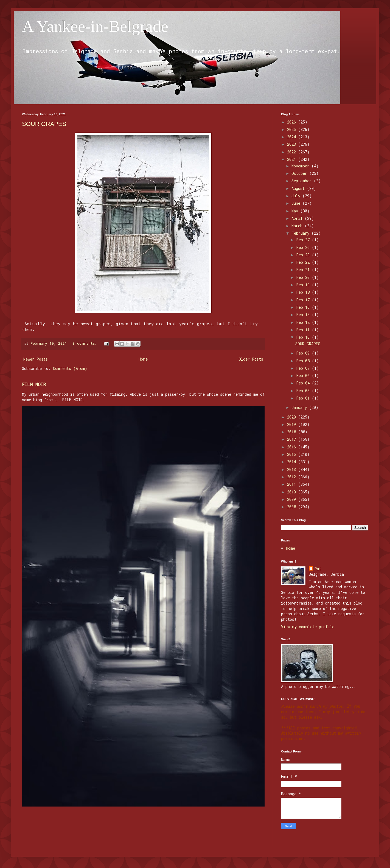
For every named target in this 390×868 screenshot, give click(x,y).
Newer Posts (36, 359)
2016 (293, 447)
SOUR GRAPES (44, 124)
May (296, 211)
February (301, 233)
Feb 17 (304, 300)
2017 (293, 439)
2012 (293, 477)
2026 (293, 122)
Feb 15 (304, 315)
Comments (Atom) (70, 368)
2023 (293, 144)
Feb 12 (304, 322)
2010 (293, 492)
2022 (293, 152)
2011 (293, 484)
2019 (293, 424)
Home (143, 359)
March (298, 226)
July (297, 196)
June (297, 203)
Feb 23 (304, 255)
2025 (293, 129)
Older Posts (251, 359)
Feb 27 (304, 240)
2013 (293, 469)
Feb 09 (304, 353)
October (300, 173)
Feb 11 (304, 330)
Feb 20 (304, 277)
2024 (293, 137)
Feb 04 (304, 383)
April (298, 218)
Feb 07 (304, 368)
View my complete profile (308, 627)
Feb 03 (304, 391)
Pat (318, 569)
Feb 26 (304, 247)
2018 (293, 432)
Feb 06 (304, 376)
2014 (293, 462)
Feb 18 (304, 292)
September (303, 181)
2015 (293, 454)
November (301, 166)
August (299, 188)
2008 (293, 507)
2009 (293, 499)
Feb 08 (304, 361)
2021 (293, 159)
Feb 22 (304, 262)
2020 (293, 417)
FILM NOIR (34, 384)
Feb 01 (304, 398)
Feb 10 (304, 337)
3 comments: (86, 343)
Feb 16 (304, 307)
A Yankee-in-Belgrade (95, 26)
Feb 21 (304, 270)
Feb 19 (304, 285)
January (300, 407)
